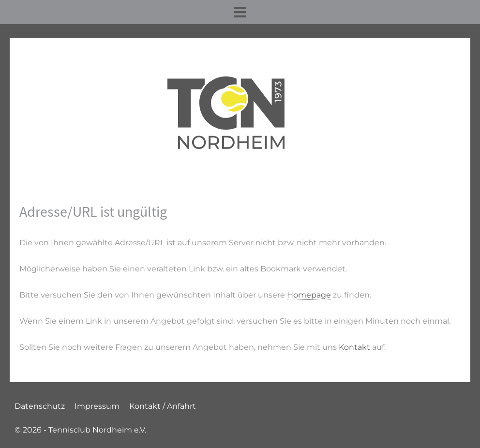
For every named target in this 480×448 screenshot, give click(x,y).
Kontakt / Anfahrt (163, 406)
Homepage (309, 295)
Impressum (97, 406)
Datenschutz (40, 406)
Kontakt (354, 347)
